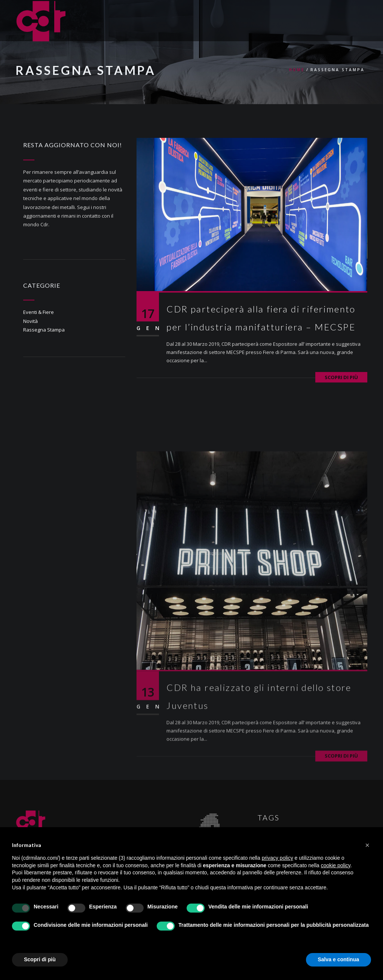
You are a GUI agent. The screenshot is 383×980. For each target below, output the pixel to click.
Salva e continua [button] (338, 959)
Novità (30, 321)
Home (297, 70)
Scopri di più (341, 377)
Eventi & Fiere (39, 312)
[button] (367, 845)
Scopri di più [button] (40, 959)
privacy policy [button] (278, 858)
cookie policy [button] (336, 865)
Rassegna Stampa (44, 330)
